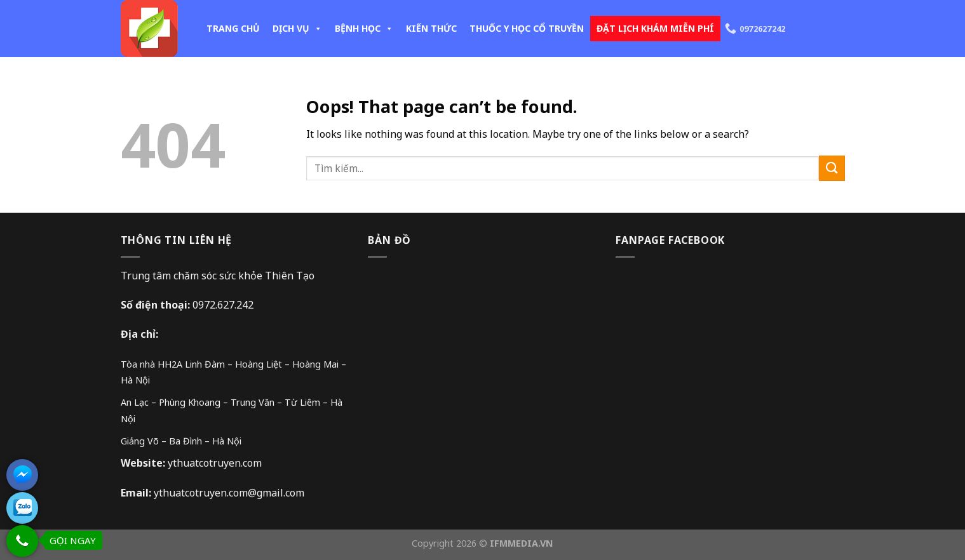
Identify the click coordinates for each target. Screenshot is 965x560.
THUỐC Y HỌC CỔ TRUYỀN (527, 28)
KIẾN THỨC (431, 28)
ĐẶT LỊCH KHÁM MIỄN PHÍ (655, 28)
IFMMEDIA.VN (522, 543)
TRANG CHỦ (233, 28)
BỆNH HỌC (364, 28)
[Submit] (832, 168)
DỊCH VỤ (297, 28)
